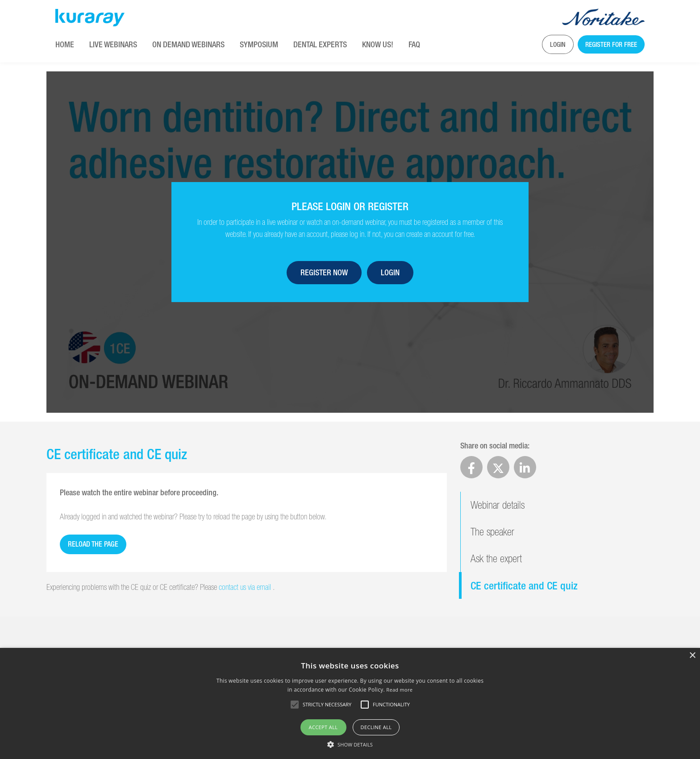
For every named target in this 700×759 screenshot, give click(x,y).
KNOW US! (378, 44)
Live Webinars (113, 44)
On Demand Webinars (188, 44)
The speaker (492, 532)
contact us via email (246, 587)
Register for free (611, 44)
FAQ (414, 44)
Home (65, 44)
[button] (350, 744)
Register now (324, 272)
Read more (399, 690)
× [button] (692, 656)
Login (558, 44)
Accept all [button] (323, 727)
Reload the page (93, 544)
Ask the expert (496, 558)
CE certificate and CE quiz (524, 585)
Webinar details (498, 505)
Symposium (259, 44)
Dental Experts (320, 44)
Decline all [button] (376, 727)
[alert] (350, 703)
